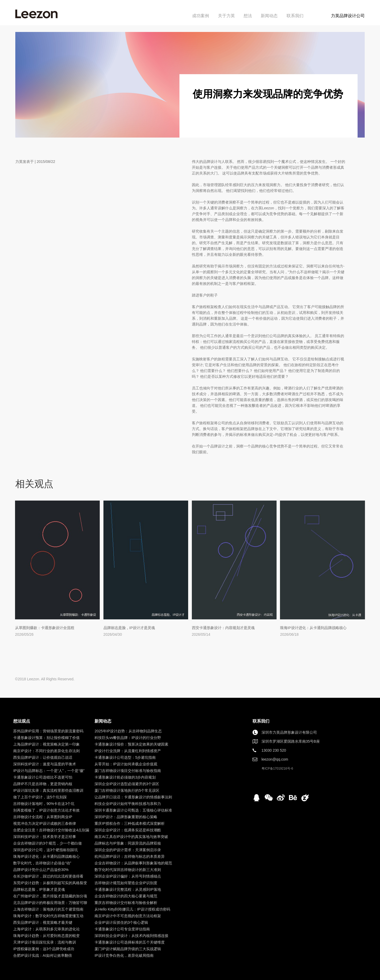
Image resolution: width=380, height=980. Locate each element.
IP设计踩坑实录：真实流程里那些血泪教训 (48, 790)
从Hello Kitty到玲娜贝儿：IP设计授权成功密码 (132, 909)
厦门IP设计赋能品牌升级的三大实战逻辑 (128, 949)
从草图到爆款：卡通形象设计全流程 (45, 628)
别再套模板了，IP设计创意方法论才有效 (46, 810)
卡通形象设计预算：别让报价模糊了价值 (46, 738)
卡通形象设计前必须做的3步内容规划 (125, 777)
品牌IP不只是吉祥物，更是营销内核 (43, 784)
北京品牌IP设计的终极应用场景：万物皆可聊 (50, 903)
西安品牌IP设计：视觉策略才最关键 (43, 922)
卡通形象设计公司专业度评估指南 (122, 929)
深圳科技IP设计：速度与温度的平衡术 (44, 764)
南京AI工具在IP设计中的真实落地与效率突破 (131, 837)
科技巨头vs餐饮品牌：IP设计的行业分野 (128, 738)
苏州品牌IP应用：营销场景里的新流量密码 (48, 731)
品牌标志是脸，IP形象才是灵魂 (39, 889)
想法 (248, 16)
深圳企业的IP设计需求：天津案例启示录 (128, 850)
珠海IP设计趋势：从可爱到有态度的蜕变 (46, 936)
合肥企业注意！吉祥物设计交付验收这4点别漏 (51, 830)
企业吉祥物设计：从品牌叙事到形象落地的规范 (133, 863)
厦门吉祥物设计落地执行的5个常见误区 (127, 790)
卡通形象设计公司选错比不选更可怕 (43, 777)
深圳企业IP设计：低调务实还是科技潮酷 (128, 830)
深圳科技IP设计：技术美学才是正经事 (44, 837)
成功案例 (201, 16)
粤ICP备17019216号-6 (277, 769)
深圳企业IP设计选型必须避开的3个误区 (127, 784)
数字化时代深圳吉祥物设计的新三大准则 (128, 870)
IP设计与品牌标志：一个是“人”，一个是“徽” (49, 771)
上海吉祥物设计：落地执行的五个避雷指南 (48, 909)
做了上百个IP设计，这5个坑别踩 (40, 797)
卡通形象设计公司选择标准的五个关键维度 (130, 942)
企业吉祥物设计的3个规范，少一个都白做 (47, 843)
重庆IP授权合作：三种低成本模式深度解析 (129, 823)
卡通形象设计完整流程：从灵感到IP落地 (128, 889)
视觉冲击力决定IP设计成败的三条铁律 (44, 823)
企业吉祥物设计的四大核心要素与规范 (126, 896)
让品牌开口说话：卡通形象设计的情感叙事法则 (133, 797)
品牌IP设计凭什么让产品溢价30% (41, 870)
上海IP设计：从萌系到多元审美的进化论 (46, 929)
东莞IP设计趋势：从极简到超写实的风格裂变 (50, 883)
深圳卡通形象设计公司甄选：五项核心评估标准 (133, 810)
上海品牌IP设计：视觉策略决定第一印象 (46, 744)
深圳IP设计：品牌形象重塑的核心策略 (126, 817)
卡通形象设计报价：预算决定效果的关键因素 (131, 744)
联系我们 (295, 16)
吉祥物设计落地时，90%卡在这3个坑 (44, 804)
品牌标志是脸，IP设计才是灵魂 (129, 628)
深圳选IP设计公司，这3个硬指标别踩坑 (46, 850)
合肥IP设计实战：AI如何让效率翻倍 (42, 955)
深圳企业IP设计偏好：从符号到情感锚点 (128, 876)
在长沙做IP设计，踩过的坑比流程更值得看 (48, 876)
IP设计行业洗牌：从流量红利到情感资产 (128, 751)
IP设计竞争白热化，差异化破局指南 (124, 955)
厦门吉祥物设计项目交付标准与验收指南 (128, 771)
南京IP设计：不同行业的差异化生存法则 (46, 751)
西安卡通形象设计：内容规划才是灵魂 (223, 628)
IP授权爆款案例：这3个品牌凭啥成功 (44, 949)
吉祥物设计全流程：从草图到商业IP (43, 817)
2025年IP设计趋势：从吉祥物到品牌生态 (128, 731)
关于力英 (226, 16)
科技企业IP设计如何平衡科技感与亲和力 (128, 804)
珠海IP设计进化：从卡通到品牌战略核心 (313, 628)
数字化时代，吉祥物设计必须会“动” (42, 863)
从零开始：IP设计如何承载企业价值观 (126, 764)
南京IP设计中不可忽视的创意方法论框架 (128, 916)
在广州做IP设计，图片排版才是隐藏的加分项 (50, 896)
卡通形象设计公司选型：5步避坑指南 (125, 757)
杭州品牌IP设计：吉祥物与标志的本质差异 (129, 856)
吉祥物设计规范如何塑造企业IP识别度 (126, 883)
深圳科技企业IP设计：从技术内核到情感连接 (131, 936)
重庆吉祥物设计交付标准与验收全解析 (126, 903)
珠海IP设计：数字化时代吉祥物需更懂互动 (48, 916)
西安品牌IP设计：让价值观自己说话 (43, 757)
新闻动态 (269, 16)
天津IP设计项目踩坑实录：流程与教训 (44, 942)
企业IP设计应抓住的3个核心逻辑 (121, 922)
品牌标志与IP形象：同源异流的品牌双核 (128, 843)
